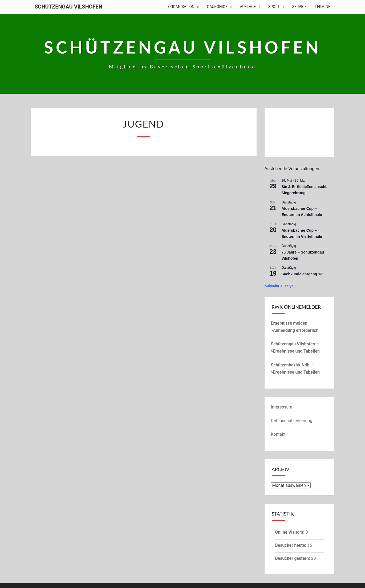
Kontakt (278, 434)
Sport (274, 7)
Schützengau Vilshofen (68, 7)
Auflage (248, 7)
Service (300, 7)
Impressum (282, 407)
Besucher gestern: (293, 558)
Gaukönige (217, 7)
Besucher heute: (291, 545)
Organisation (181, 7)
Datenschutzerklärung (292, 421)
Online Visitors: (290, 532)
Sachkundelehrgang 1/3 (303, 274)
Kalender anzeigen (280, 285)
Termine (323, 7)
